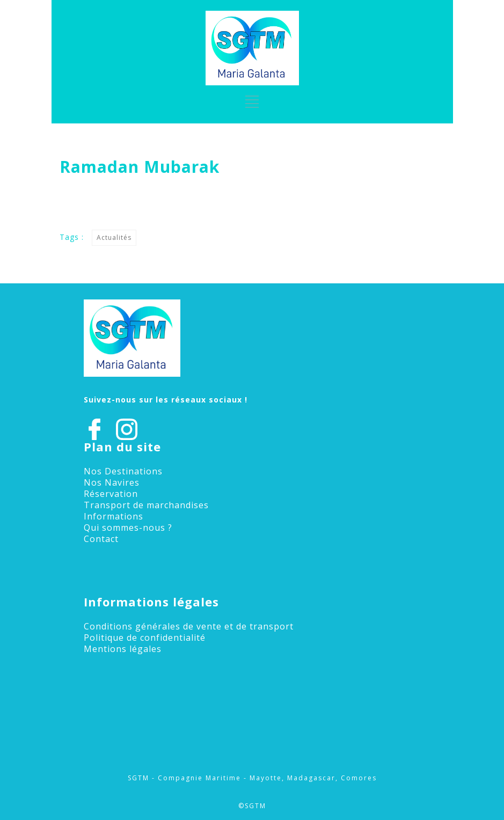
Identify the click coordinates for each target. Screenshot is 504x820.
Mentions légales (123, 649)
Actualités (114, 237)
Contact (101, 539)
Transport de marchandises (146, 505)
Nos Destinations (123, 471)
